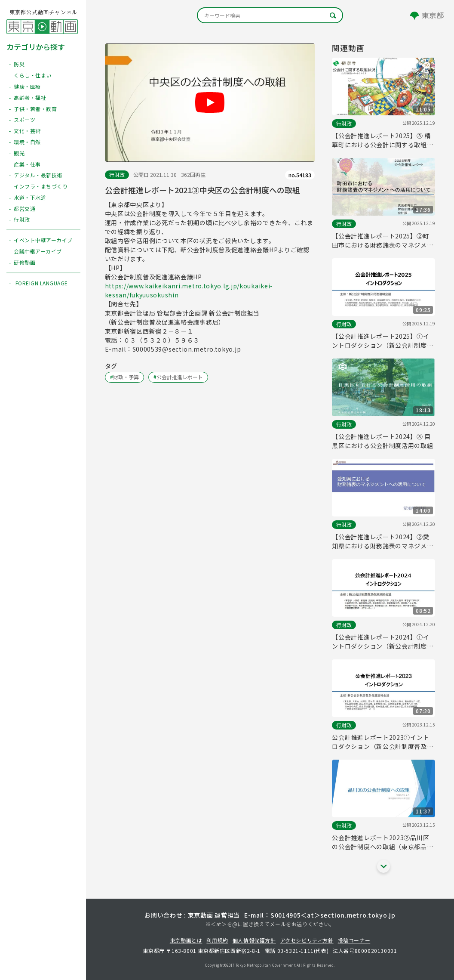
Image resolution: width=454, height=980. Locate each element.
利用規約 (217, 940)
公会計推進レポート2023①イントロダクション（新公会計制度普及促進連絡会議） (382, 742)
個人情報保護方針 (254, 940)
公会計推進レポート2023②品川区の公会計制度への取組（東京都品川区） (382, 842)
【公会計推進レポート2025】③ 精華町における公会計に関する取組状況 (382, 140)
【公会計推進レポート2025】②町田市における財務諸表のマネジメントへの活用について (382, 241)
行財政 (117, 175)
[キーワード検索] (270, 15)
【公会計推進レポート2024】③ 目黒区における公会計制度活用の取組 (382, 441)
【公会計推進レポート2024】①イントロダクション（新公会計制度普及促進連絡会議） (382, 642)
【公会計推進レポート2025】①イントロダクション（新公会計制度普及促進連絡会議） (382, 341)
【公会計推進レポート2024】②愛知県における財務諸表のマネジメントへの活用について (382, 541)
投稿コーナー (354, 940)
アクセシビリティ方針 (307, 940)
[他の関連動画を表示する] (383, 866)
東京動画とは (186, 940)
